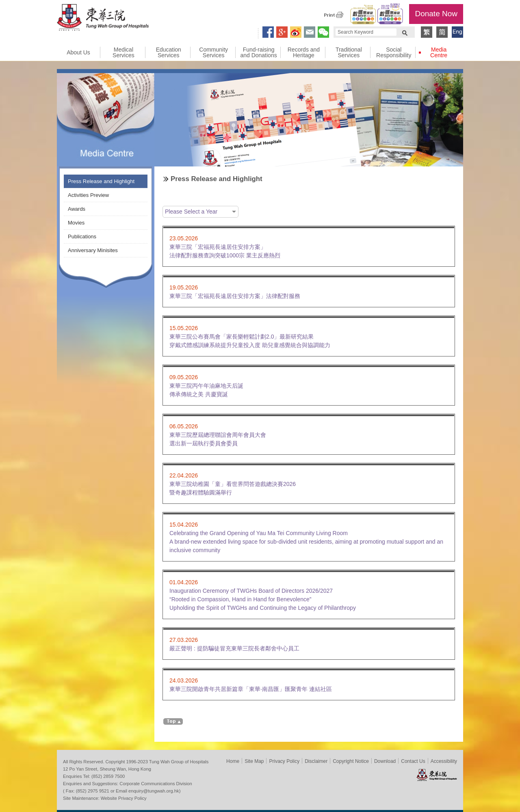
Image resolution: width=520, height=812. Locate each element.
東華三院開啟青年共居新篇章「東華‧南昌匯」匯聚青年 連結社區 (253, 689)
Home (233, 761)
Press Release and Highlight (101, 181)
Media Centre (439, 52)
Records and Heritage (304, 52)
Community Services (213, 52)
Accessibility (444, 761)
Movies (76, 223)
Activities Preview (88, 195)
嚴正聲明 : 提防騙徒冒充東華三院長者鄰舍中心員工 (234, 648)
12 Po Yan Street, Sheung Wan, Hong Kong (107, 769)
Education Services (169, 52)
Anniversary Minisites (93, 250)
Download (385, 761)
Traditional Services (349, 52)
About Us (78, 52)
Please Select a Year (191, 212)
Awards (77, 209)
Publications (82, 236)
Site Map (254, 761)
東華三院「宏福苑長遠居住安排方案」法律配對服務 (235, 296)
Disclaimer (316, 761)
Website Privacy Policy (124, 798)
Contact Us (413, 761)
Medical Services (123, 52)
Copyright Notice (351, 761)
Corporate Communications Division (156, 784)
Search (405, 32)
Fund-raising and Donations (258, 52)
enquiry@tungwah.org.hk (154, 791)
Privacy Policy (284, 761)
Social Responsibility (394, 52)
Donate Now (436, 14)
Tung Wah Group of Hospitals (103, 19)
